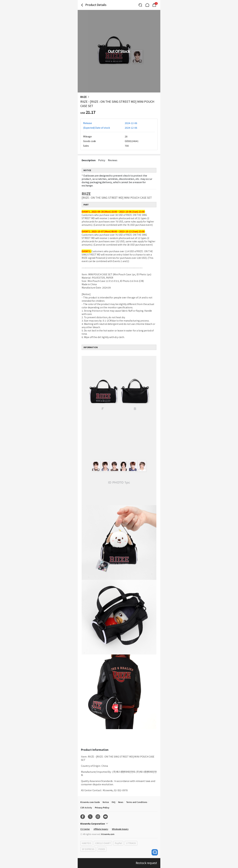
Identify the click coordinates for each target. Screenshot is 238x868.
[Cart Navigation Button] (154, 5)
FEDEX (102, 849)
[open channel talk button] (155, 852)
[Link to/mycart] (154, 5)
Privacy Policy (102, 807)
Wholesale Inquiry (120, 829)
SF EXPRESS (88, 849)
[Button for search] (140, 5)
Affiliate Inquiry (101, 829)
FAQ (114, 802)
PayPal (118, 843)
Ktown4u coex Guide (90, 802)
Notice (106, 802)
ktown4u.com (108, 834)
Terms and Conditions (137, 802)
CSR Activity (86, 807)
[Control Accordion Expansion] (119, 824)
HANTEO (86, 843)
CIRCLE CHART (103, 843)
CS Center (85, 829)
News (121, 802)
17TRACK (131, 843)
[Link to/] (147, 5)
